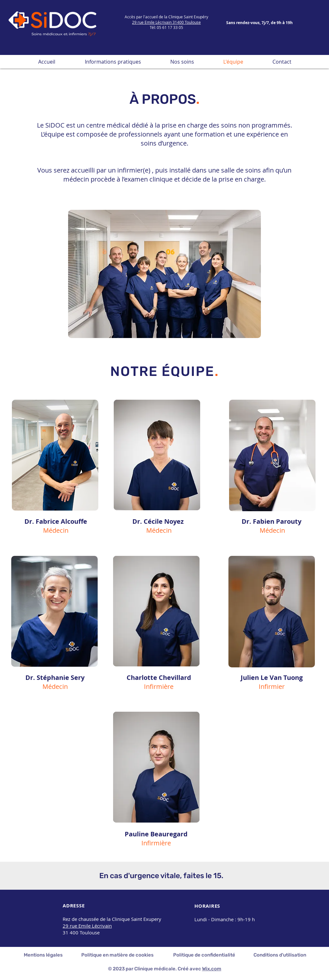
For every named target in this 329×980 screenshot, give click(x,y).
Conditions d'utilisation (280, 955)
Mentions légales (43, 955)
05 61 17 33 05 (170, 27)
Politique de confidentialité (204, 955)
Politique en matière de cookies (118, 955)
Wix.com (212, 969)
